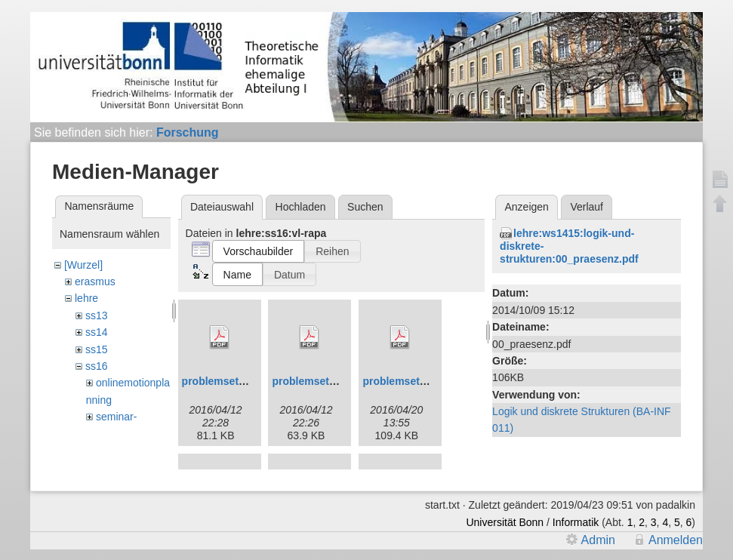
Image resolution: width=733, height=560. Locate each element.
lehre (86, 298)
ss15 (97, 349)
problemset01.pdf (316, 381)
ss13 (97, 315)
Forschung (188, 132)
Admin (598, 540)
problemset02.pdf (407, 381)
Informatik (576, 522)
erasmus (95, 282)
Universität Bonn (505, 522)
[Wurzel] (83, 265)
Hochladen (301, 207)
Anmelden (676, 540)
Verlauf (587, 207)
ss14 (97, 332)
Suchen (365, 207)
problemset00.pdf (226, 381)
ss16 (97, 366)
